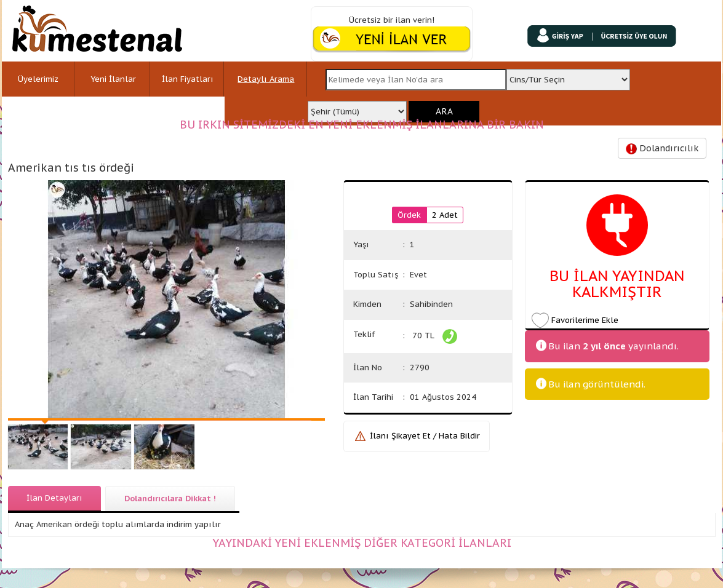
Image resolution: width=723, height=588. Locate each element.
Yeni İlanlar (113, 79)
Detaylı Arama (266, 79)
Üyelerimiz (38, 79)
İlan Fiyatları (188, 79)
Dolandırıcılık (662, 149)
